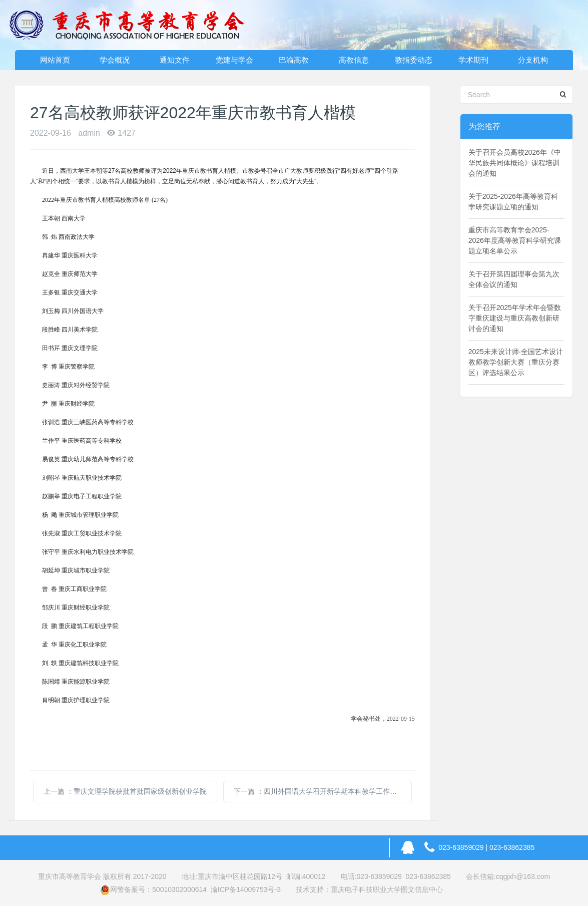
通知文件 (175, 60)
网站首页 (55, 60)
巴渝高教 (294, 60)
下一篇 (323, 791)
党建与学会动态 (234, 63)
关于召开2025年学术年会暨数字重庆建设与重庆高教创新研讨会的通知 (515, 318)
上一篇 (125, 791)
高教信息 (354, 60)
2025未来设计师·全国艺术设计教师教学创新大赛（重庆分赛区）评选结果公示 (516, 362)
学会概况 (115, 60)
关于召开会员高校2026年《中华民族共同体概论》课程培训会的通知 (515, 163)
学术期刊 (473, 60)
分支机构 (533, 60)
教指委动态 (414, 60)
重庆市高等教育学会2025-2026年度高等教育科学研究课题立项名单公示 (515, 240)
